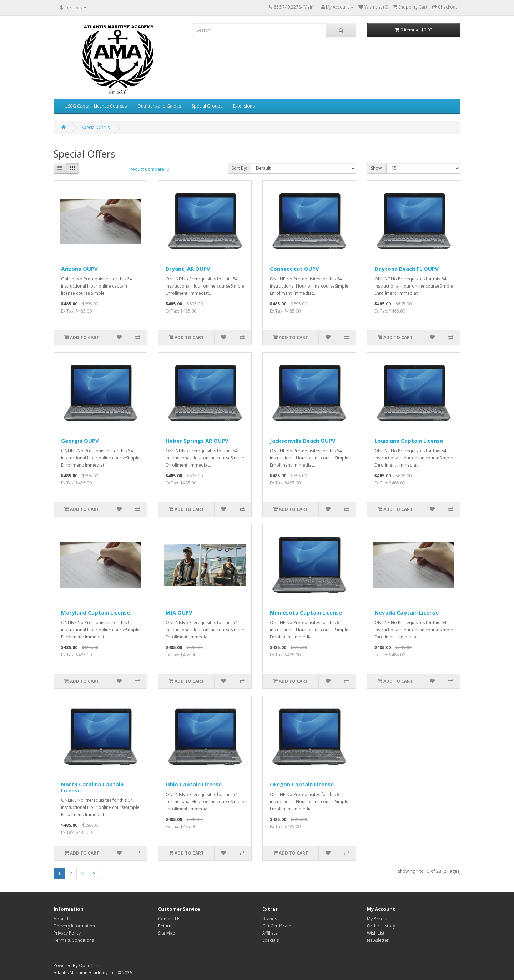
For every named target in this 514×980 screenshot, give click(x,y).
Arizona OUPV (79, 269)
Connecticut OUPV (294, 269)
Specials (271, 940)
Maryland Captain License (95, 612)
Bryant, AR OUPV (188, 269)
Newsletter (378, 940)
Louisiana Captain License (409, 441)
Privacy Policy (67, 933)
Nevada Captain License (407, 612)
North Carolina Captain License (92, 787)
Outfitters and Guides (159, 106)
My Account (379, 919)
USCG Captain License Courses (96, 106)
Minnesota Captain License (306, 612)
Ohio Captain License (194, 784)
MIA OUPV (179, 612)
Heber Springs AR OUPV (197, 441)
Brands (270, 919)
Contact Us (169, 919)
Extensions (244, 106)
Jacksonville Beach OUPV (303, 441)
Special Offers (95, 127)
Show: (377, 168)
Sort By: (239, 168)
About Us (63, 919)
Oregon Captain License (302, 784)
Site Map (167, 933)
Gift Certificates (278, 926)
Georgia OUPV (80, 441)
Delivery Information (74, 926)
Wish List (376, 933)
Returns (166, 926)
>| (95, 873)
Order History (381, 926)
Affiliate (270, 933)
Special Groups (207, 106)
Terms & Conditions (74, 940)
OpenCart (89, 966)
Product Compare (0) (149, 169)
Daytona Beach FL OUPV (407, 269)
